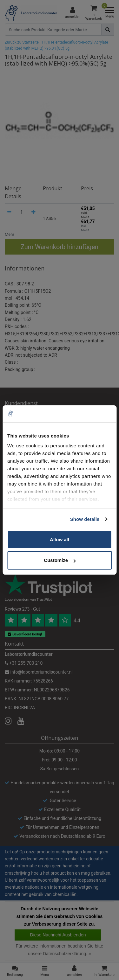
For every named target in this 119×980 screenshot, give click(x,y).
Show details (85, 519)
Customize (60, 560)
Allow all (60, 539)
